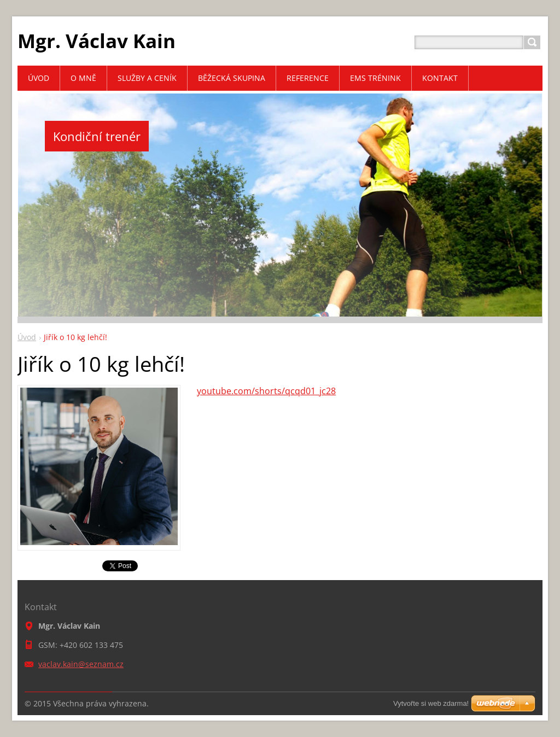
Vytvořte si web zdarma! (431, 703)
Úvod (27, 337)
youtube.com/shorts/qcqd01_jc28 (266, 391)
